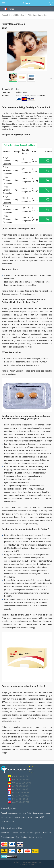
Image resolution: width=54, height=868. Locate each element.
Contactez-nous (7, 817)
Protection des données (10, 837)
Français (10, 9)
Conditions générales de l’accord (39, 833)
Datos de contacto (8, 822)
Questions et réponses (42, 813)
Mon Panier (27, 813)
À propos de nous (15, 813)
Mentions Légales (27, 837)
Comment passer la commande (26, 817)
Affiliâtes (43, 817)
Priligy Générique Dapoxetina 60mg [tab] (19, 145)
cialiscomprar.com (35, 862)
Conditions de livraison (10, 833)
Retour (22, 833)
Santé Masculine (18, 15)
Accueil (5, 15)
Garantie (39, 837)
